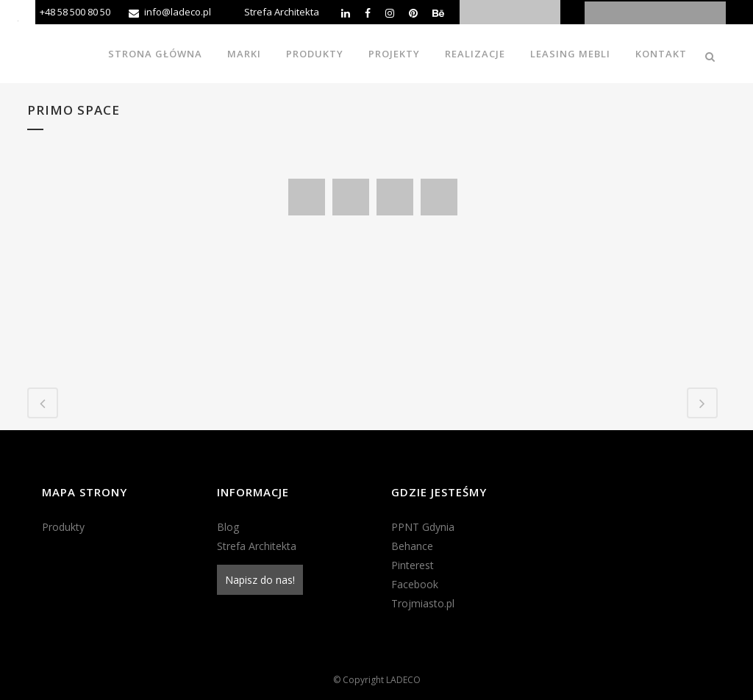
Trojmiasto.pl (423, 603)
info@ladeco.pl (178, 12)
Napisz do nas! (260, 580)
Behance (412, 546)
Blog (228, 527)
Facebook (415, 584)
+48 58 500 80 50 (75, 12)
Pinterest (413, 565)
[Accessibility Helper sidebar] (18, 18)
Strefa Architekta (282, 12)
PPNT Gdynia (423, 527)
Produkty (63, 527)
